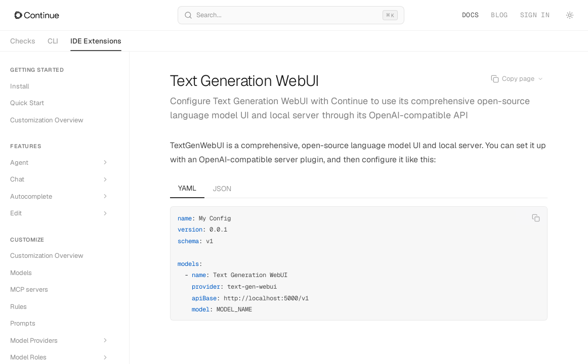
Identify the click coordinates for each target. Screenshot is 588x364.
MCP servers (29, 289)
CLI (53, 41)
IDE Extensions (96, 44)
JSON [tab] (222, 189)
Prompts (23, 323)
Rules (18, 307)
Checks (23, 41)
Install (19, 86)
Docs (470, 15)
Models (21, 273)
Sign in (535, 15)
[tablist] (359, 189)
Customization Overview (47, 120)
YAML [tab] (187, 188)
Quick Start (27, 103)
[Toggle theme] (570, 15)
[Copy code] (536, 218)
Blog (499, 15)
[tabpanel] (359, 259)
